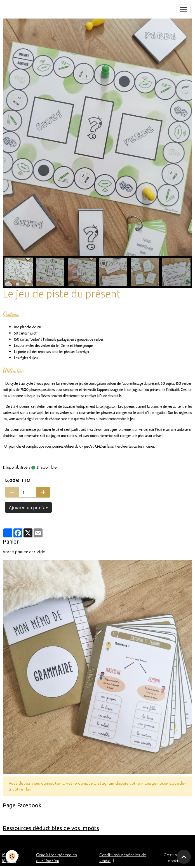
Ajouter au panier (28, 507)
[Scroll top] (184, 857)
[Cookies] (12, 856)
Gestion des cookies (175, 858)
